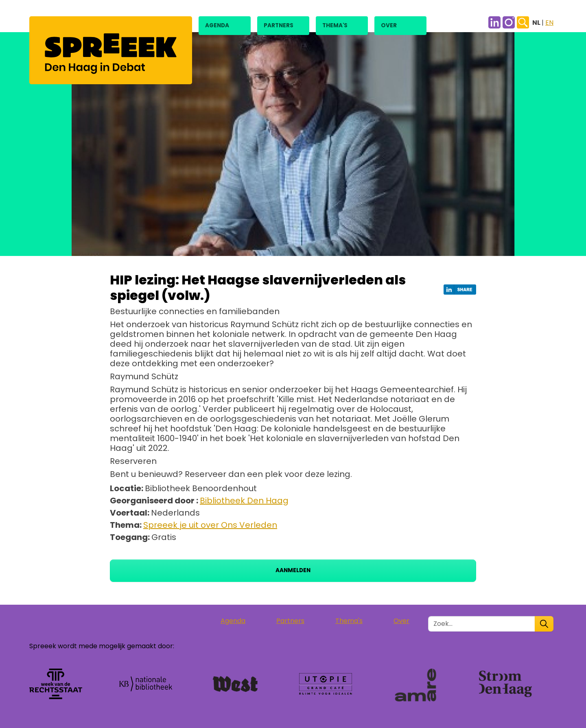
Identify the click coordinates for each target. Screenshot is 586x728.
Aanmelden (293, 570)
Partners (279, 25)
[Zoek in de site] (482, 624)
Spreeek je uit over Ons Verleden (210, 525)
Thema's (335, 25)
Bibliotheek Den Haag (244, 501)
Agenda (217, 25)
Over (389, 25)
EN (549, 23)
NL (537, 23)
